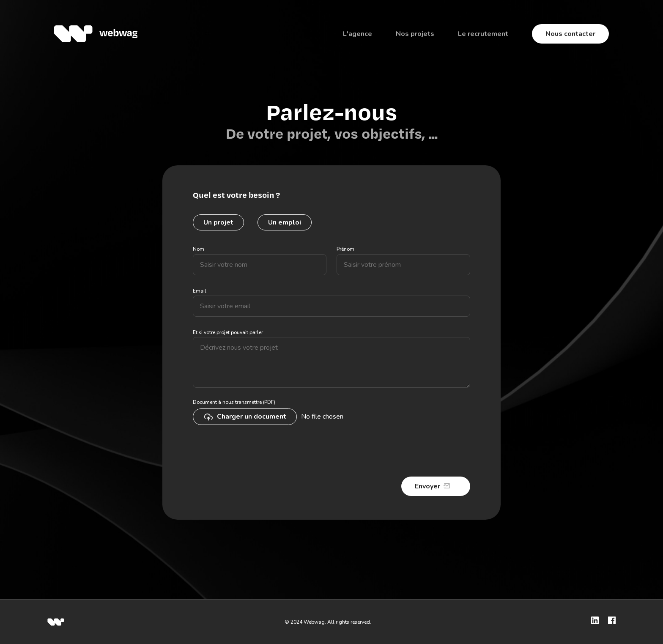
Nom (199, 249)
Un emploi (285, 222)
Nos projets (415, 34)
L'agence (358, 34)
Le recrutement (483, 34)
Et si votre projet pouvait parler (228, 332)
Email (200, 291)
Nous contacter (570, 34)
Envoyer (427, 486)
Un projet (218, 222)
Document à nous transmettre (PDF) (234, 402)
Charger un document (245, 417)
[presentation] (257, 452)
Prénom (345, 249)
